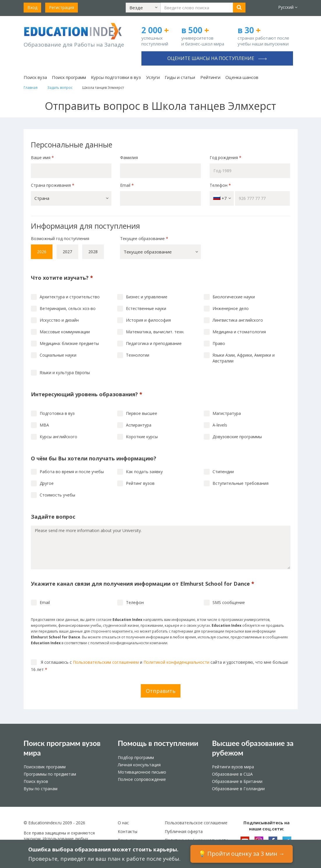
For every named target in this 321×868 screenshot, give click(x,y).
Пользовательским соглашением (106, 662)
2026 (42, 252)
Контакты (128, 831)
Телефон (220, 185)
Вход (32, 7)
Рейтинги (210, 77)
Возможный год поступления (60, 238)
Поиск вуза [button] (35, 77)
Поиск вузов (36, 781)
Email (127, 185)
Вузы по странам (41, 789)
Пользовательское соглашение (196, 823)
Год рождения (226, 157)
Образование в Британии (237, 781)
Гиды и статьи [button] (180, 77)
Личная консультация (139, 765)
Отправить (161, 691)
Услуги (153, 77)
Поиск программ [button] (69, 77)
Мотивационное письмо (142, 772)
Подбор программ (136, 757)
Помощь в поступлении (158, 743)
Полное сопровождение (142, 779)
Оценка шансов (242, 77)
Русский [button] (288, 7)
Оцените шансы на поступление (217, 58)
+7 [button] (222, 198)
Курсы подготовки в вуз (116, 77)
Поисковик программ (45, 767)
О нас (123, 823)
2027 (67, 252)
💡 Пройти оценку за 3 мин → (242, 854)
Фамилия (129, 157)
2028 (93, 252)
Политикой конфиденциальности (176, 662)
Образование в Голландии (238, 789)
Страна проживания (53, 185)
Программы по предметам (50, 774)
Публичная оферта (184, 831)
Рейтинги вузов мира (233, 767)
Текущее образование (144, 238)
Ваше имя (42, 157)
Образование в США (232, 774)
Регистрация (62, 7)
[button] (143, 8)
